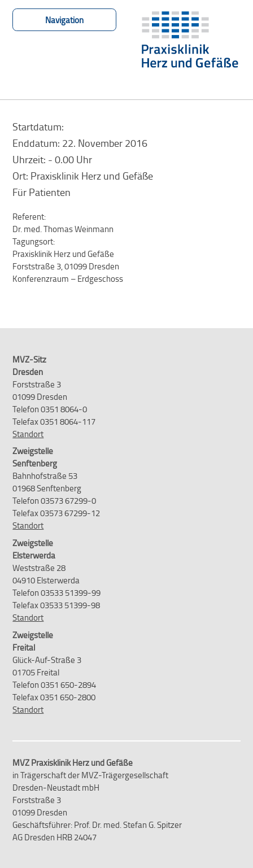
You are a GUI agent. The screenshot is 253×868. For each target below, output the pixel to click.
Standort (28, 434)
